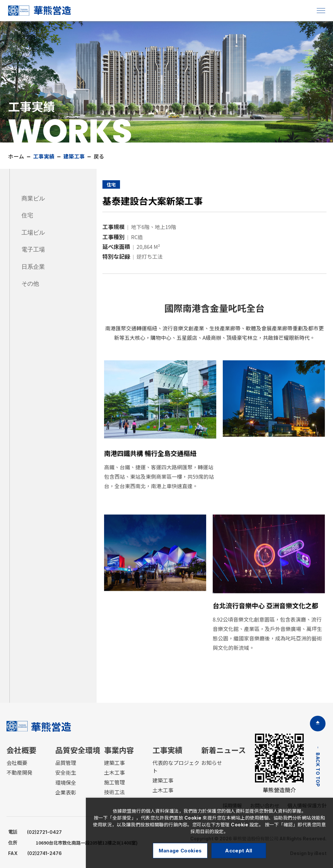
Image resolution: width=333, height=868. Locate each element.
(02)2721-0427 (35, 832)
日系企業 (33, 267)
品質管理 (66, 763)
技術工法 (114, 792)
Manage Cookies (180, 851)
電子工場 (33, 250)
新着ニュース (224, 751)
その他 (30, 284)
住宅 (27, 215)
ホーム (14, 156)
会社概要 (21, 751)
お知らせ (212, 763)
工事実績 (167, 751)
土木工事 (114, 773)
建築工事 (114, 763)
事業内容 (119, 751)
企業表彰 (66, 793)
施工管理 (114, 782)
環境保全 (66, 783)
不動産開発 (20, 773)
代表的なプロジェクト (176, 767)
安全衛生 (66, 773)
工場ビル (33, 233)
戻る (97, 156)
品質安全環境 (78, 751)
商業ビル (33, 198)
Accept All (239, 851)
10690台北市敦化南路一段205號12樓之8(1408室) (73, 843)
